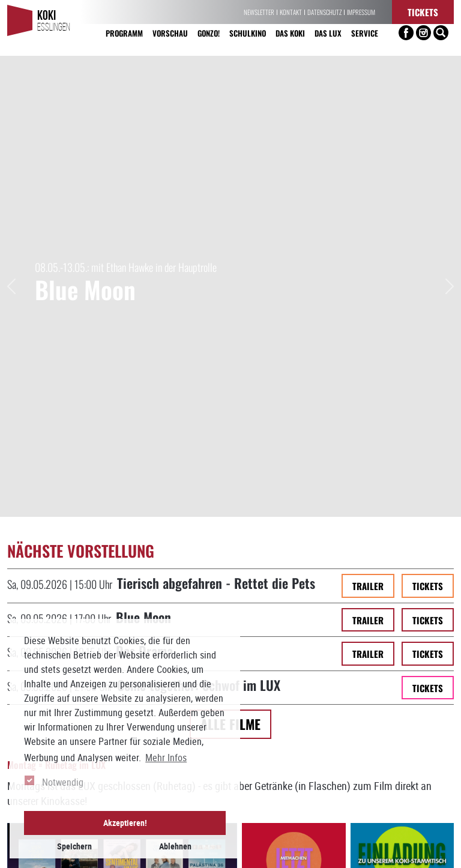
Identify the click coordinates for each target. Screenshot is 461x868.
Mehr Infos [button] (166, 758)
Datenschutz (324, 12)
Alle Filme (230, 278)
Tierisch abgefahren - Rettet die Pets (216, 137)
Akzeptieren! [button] (125, 823)
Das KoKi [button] (290, 33)
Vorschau (170, 33)
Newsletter (259, 12)
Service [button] (365, 33)
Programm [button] (124, 33)
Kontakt (291, 12)
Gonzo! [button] (209, 33)
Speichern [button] (74, 846)
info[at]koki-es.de (319, 857)
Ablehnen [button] (175, 846)
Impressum (361, 12)
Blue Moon (143, 171)
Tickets (423, 12)
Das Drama (144, 204)
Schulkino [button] (248, 33)
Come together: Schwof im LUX (199, 239)
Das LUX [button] (328, 33)
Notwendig (63, 782)
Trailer (368, 140)
